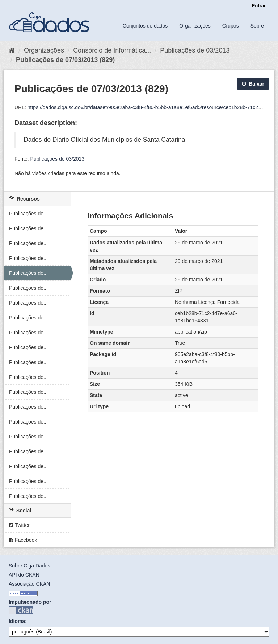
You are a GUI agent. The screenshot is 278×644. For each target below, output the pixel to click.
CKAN (21, 610)
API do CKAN (24, 575)
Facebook (23, 540)
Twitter (19, 525)
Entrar (259, 6)
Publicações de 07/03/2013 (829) (65, 60)
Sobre (257, 26)
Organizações (195, 26)
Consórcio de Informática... (112, 50)
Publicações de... (28, 214)
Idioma (17, 621)
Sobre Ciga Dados (29, 566)
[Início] (12, 50)
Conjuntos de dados (145, 26)
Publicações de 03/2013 (195, 50)
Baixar (253, 84)
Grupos (231, 26)
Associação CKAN (29, 584)
